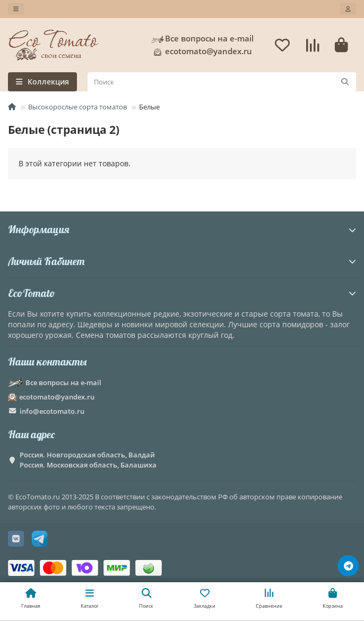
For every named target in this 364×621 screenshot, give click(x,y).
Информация (182, 229)
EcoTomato (182, 293)
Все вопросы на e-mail (202, 39)
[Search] (222, 82)
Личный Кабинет (182, 261)
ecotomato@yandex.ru (201, 52)
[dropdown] (16, 9)
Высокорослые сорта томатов (77, 107)
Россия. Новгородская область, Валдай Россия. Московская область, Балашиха (88, 460)
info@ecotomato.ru (52, 411)
